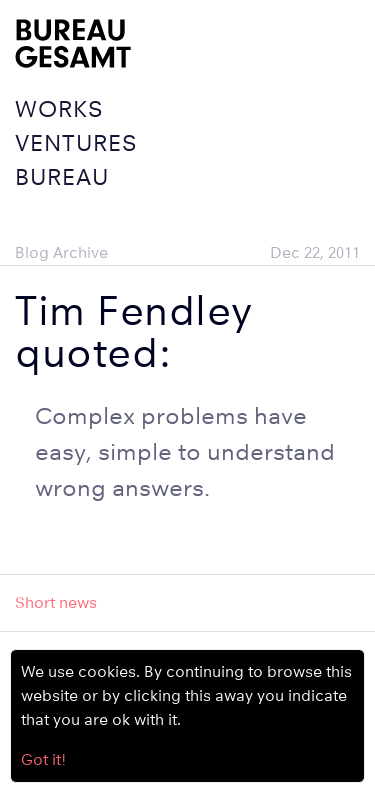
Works (59, 108)
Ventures (76, 142)
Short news (56, 602)
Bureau (62, 176)
